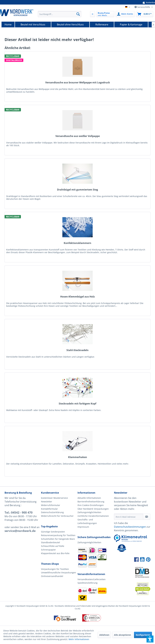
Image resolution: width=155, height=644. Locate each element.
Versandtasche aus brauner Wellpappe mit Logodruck (78, 83)
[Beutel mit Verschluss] (33, 25)
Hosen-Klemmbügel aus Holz (77, 297)
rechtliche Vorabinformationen (93, 516)
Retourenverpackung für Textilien (58, 535)
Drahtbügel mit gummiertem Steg (77, 190)
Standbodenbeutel (50, 542)
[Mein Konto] (125, 14)
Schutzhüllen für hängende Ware (58, 539)
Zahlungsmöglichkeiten (89, 512)
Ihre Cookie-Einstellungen (91, 505)
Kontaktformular (49, 509)
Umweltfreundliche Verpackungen (59, 573)
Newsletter (47, 502)
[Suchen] (78, 14)
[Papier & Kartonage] (131, 25)
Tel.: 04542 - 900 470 (19, 513)
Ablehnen (104, 635)
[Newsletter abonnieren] (147, 517)
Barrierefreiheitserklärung (91, 502)
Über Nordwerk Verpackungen (93, 509)
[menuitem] (60, 14)
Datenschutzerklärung (52, 512)
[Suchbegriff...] (60, 14)
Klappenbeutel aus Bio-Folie (55, 553)
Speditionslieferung (87, 583)
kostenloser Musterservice (54, 498)
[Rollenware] (102, 25)
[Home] (8, 25)
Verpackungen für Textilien (55, 569)
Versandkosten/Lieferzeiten (92, 579)
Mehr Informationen (79, 639)
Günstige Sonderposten (53, 532)
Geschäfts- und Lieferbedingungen (87, 521)
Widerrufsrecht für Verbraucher (57, 516)
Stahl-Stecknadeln (77, 350)
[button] (150, 639)
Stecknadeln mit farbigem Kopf (77, 404)
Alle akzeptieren (122, 635)
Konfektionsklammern (77, 243)
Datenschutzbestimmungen (130, 527)
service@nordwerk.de (20, 531)
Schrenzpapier (48, 550)
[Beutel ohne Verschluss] (70, 25)
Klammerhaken (78, 457)
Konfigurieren (143, 635)
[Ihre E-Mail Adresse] (129, 517)
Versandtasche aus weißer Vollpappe (78, 136)
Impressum (83, 527)
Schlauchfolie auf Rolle (53, 546)
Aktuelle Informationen (89, 498)
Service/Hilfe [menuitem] (143, 7)
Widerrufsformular (51, 505)
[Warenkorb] (145, 14)
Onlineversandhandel (52, 576)
